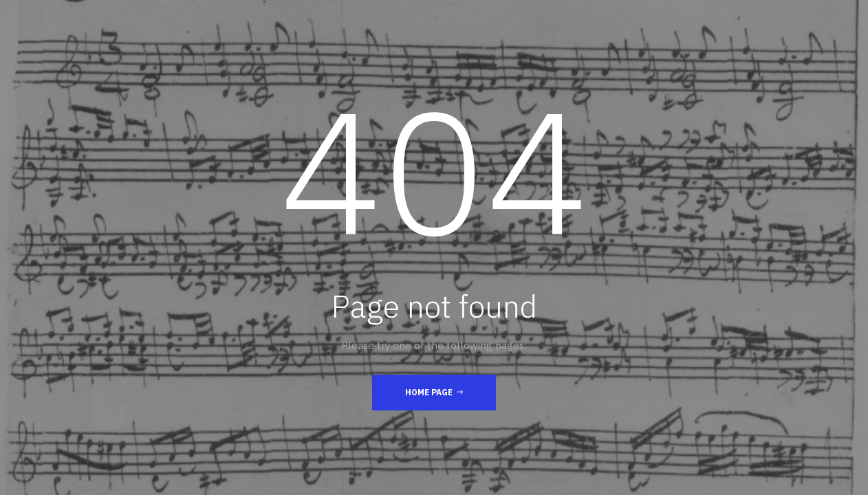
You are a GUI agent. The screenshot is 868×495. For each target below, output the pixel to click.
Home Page (434, 392)
